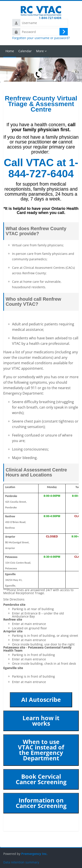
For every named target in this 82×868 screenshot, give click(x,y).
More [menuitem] (40, 51)
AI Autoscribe (41, 700)
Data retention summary (21, 862)
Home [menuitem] (10, 51)
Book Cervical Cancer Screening (41, 779)
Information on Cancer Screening (41, 803)
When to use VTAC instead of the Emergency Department (41, 750)
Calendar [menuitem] (25, 51)
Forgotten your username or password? (41, 38)
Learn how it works (41, 721)
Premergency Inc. (34, 854)
